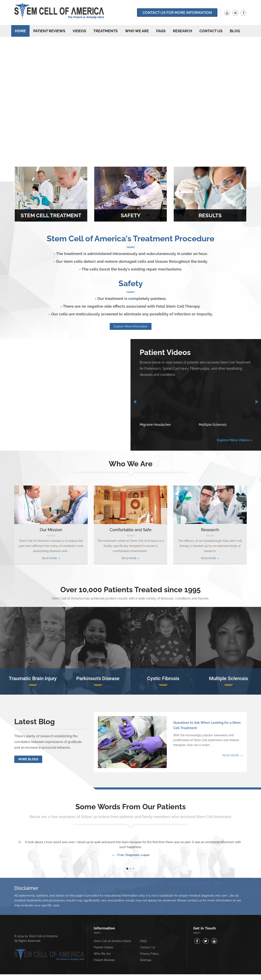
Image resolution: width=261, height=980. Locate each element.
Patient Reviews (49, 31)
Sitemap (146, 960)
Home (20, 31)
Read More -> (51, 558)
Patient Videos (103, 947)
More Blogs (28, 759)
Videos (79, 31)
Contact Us (148, 947)
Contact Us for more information (177, 13)
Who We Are (137, 31)
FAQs (161, 31)
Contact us (211, 31)
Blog (235, 31)
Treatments (106, 31)
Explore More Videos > (234, 440)
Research (182, 31)
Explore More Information (131, 326)
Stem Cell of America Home (112, 941)
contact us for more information (210, 900)
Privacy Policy (149, 954)
